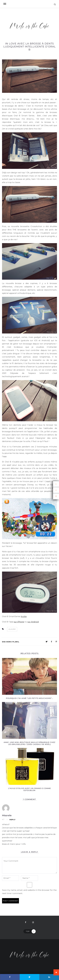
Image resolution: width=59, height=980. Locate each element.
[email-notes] (10, 878)
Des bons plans (10, 642)
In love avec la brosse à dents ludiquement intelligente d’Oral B (30, 47)
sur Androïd (33, 622)
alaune (12, 629)
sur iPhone (19, 622)
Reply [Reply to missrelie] (13, 820)
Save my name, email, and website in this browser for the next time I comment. (29, 892)
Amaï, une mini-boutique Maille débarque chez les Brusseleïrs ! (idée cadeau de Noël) (29, 743)
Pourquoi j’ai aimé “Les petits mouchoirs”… (29, 698)
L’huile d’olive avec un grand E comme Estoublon (29, 789)
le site (24, 616)
